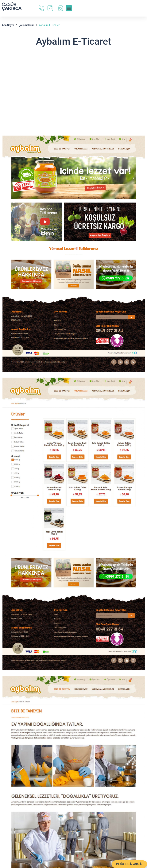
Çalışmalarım (27, 25)
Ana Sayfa (8, 25)
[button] (129, 864)
